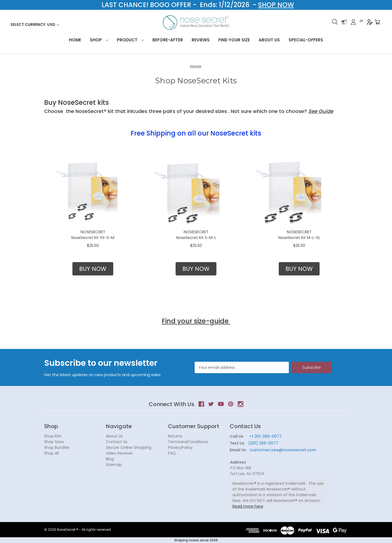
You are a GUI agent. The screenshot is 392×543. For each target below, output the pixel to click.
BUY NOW (93, 269)
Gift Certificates (344, 22)
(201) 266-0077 (263, 443)
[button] (93, 269)
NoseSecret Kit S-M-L (196, 238)
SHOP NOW (276, 5)
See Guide (321, 111)
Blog (110, 459)
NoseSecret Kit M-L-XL (299, 238)
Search (335, 22)
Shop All (51, 453)
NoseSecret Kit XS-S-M (93, 238)
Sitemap (114, 465)
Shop (99, 40)
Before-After (168, 40)
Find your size (234, 40)
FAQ (172, 453)
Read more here (248, 506)
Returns (175, 436)
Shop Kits (53, 436)
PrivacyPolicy (180, 447)
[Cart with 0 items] (377, 22)
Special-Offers (306, 40)
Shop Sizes (54, 442)
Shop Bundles (57, 447)
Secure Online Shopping (129, 447)
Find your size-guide (196, 321)
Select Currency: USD (35, 24)
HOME (75, 40)
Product (130, 40)
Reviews (201, 40)
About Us (269, 40)
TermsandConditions (188, 442)
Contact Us (117, 442)
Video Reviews (119, 453)
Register (370, 22)
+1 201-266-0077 (266, 436)
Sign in (353, 22)
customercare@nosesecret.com (282, 450)
